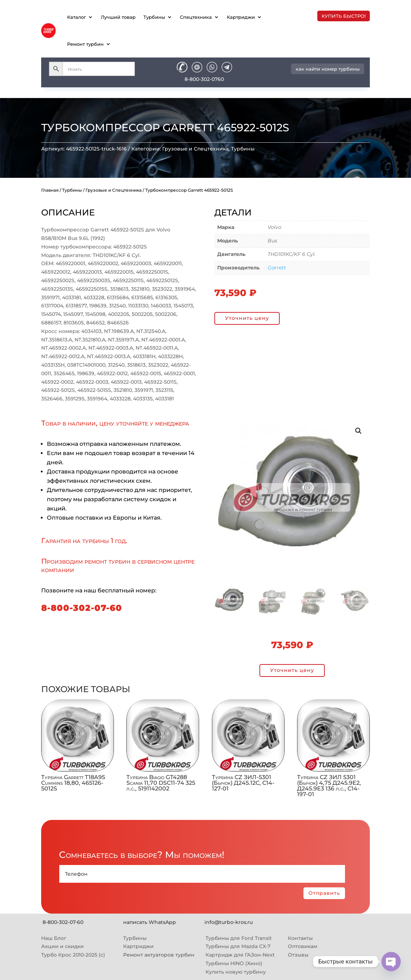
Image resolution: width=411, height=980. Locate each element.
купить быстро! (344, 16)
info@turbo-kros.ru (229, 922)
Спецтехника (196, 17)
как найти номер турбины (328, 69)
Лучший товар (118, 17)
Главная (50, 190)
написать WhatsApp (150, 922)
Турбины (154, 17)
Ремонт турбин (85, 44)
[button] (358, 431)
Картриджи (241, 17)
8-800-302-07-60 (82, 608)
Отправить (324, 893)
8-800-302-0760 (204, 79)
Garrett (277, 268)
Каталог (76, 17)
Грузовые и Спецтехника (195, 149)
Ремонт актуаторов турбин (159, 955)
